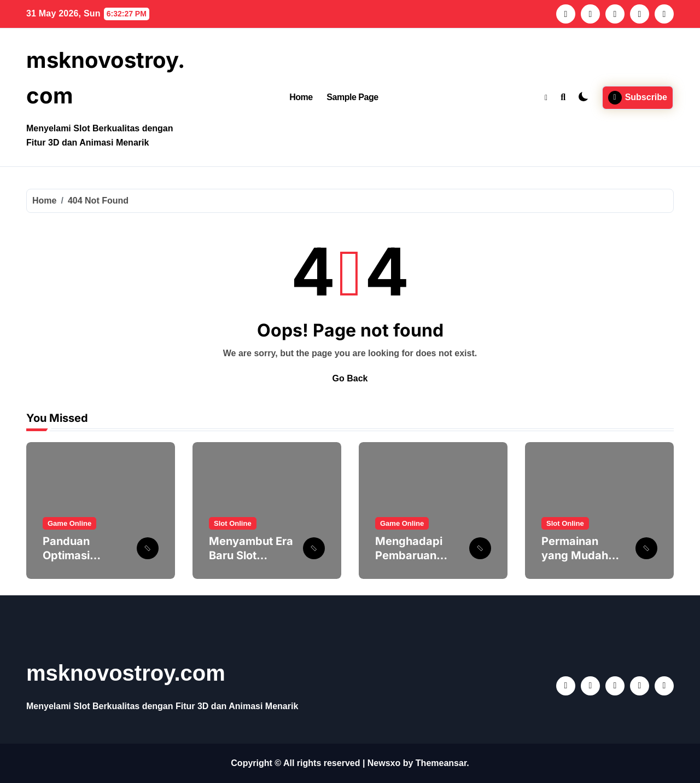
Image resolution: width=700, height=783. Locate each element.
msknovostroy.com (126, 673)
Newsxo (384, 763)
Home (301, 97)
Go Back (350, 378)
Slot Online (233, 523)
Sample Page (352, 97)
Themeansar (441, 763)
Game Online (69, 523)
